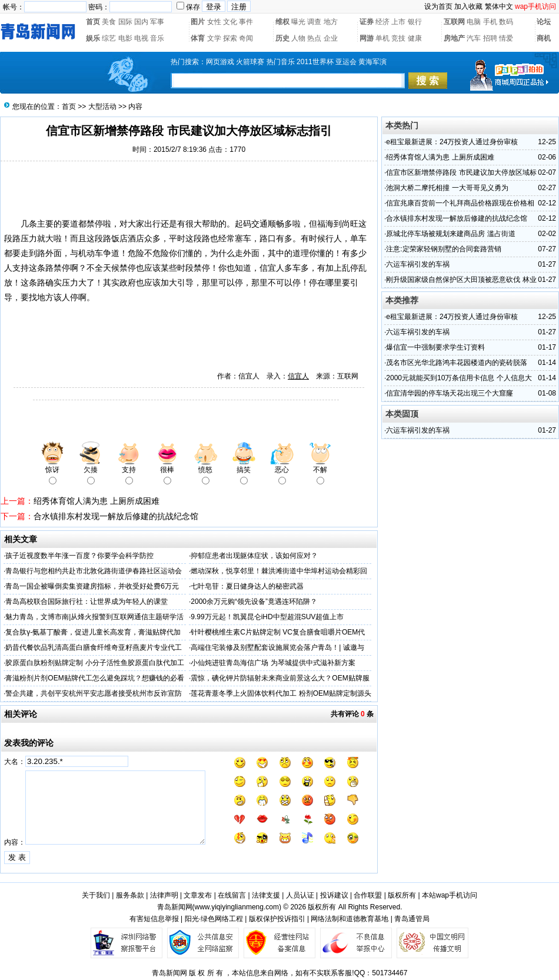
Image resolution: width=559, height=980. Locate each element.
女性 (214, 22)
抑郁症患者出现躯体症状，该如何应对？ (254, 556)
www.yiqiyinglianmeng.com (237, 907)
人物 (298, 38)
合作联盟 (368, 895)
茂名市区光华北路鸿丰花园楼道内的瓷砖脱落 (457, 363)
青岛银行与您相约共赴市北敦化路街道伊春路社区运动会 (94, 571)
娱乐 (93, 38)
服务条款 (130, 895)
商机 (544, 38)
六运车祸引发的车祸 (418, 264)
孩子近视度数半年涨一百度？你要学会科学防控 (79, 556)
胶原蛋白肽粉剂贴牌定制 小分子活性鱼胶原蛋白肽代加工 (94, 663)
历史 (282, 38)
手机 (490, 22)
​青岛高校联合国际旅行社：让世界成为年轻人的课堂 (86, 602)
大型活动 (102, 107)
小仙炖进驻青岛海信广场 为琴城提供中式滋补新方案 (273, 663)
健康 (415, 38)
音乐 (157, 38)
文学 (214, 38)
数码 (506, 22)
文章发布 (198, 895)
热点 (314, 38)
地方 (331, 22)
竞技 (398, 38)
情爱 (506, 38)
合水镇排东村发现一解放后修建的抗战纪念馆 (116, 516)
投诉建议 (334, 895)
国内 (141, 22)
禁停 (95, 224)
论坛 (544, 22)
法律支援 (266, 895)
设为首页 (438, 6)
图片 (198, 22)
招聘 (490, 38)
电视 (141, 38)
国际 (125, 22)
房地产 (454, 38)
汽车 (474, 38)
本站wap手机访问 (450, 895)
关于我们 (96, 895)
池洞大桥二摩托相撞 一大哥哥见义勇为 (447, 188)
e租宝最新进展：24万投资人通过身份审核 (452, 142)
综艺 (109, 38)
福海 (325, 224)
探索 (230, 38)
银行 (415, 22)
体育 (198, 38)
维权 (282, 22)
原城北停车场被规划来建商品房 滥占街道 (450, 234)
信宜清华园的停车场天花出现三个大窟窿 (450, 393)
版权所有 (402, 895)
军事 (157, 22)
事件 (246, 22)
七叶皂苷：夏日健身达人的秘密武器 (247, 586)
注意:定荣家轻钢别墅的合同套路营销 (443, 249)
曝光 (298, 22)
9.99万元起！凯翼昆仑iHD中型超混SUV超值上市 (267, 617)
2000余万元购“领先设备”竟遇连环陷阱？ (254, 602)
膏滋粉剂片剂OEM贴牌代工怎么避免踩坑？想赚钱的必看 (94, 678)
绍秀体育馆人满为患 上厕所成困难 (97, 501)
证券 (367, 22)
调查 (314, 22)
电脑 (474, 22)
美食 (109, 22)
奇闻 (246, 38)
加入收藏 (468, 6)
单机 (382, 38)
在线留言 (232, 895)
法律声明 (164, 895)
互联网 (454, 22)
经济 (382, 22)
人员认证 (300, 895)
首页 (93, 22)
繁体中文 (499, 6)
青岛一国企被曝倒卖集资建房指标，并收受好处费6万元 (92, 586)
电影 (125, 38)
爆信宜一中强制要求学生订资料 (435, 347)
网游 (367, 38)
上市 (398, 22)
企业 (331, 38)
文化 (230, 22)
